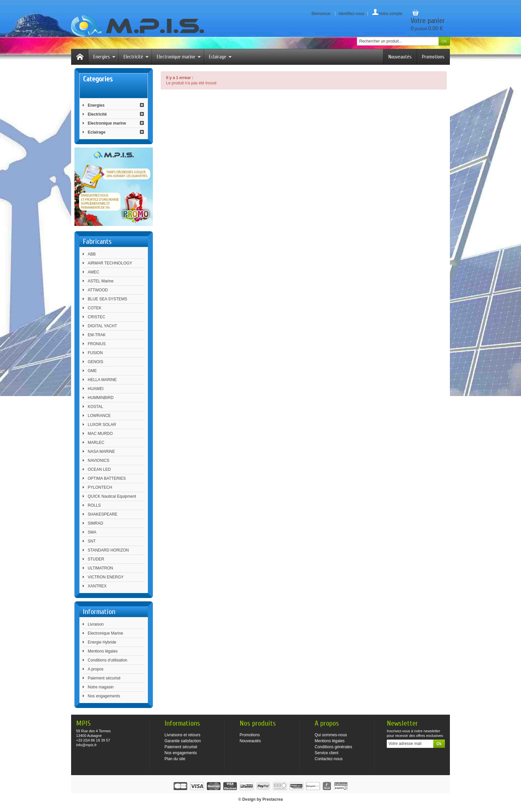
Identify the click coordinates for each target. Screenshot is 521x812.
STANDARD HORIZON (108, 550)
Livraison (96, 624)
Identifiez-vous (351, 14)
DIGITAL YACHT (102, 326)
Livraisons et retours (182, 735)
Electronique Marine (105, 633)
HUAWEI (96, 389)
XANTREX (97, 586)
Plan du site (175, 759)
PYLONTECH (100, 487)
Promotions (433, 57)
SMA (92, 532)
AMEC (94, 272)
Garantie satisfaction (183, 741)
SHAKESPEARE (103, 514)
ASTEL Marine (101, 281)
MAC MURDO (100, 434)
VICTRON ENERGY (106, 577)
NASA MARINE (101, 452)
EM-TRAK (97, 335)
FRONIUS (97, 344)
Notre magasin (101, 687)
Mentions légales (103, 651)
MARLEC (96, 443)
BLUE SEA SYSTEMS (107, 299)
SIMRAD (96, 523)
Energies (104, 57)
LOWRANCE (99, 416)
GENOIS (96, 362)
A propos (96, 669)
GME (92, 371)
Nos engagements (104, 696)
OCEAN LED (99, 469)
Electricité (136, 57)
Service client (326, 753)
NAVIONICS (99, 460)
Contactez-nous (329, 759)
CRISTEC (97, 317)
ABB (92, 254)
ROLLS (94, 505)
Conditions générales (333, 747)
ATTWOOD (98, 290)
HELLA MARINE (102, 380)
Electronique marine (179, 57)
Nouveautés (400, 57)
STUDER (96, 559)
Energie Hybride (102, 642)
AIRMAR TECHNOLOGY (110, 263)
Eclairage (220, 57)
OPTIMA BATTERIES (107, 478)
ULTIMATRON (100, 568)
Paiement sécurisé (104, 678)
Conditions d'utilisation (107, 660)
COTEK (95, 308)
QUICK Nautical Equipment (112, 496)
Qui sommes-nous (331, 735)
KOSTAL (95, 407)
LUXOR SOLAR (102, 425)
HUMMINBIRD (101, 398)
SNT (92, 541)
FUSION (95, 353)
